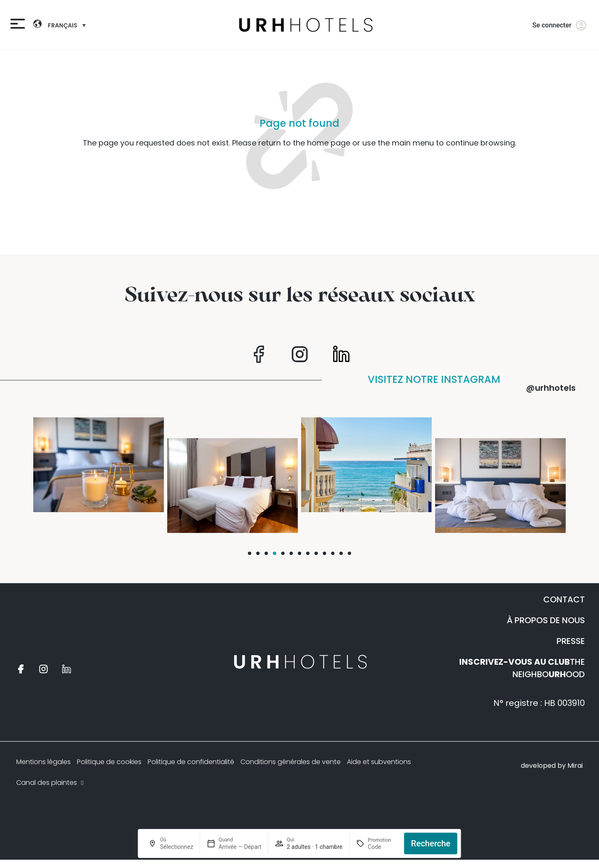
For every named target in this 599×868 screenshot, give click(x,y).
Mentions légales (43, 762)
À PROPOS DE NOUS (546, 620)
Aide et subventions (379, 762)
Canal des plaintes (51, 783)
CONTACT (564, 599)
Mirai (575, 766)
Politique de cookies (109, 762)
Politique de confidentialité (191, 762)
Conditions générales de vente (291, 762)
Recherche (431, 843)
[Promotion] (382, 847)
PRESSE (571, 641)
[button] (250, 553)
